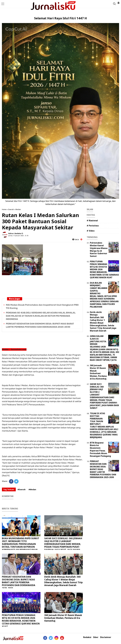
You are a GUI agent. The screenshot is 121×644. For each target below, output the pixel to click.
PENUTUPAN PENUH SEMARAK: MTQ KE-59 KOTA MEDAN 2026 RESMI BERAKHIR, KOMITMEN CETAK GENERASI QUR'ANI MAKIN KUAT (21, 621)
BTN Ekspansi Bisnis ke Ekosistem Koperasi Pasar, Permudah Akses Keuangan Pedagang (100, 449)
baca (76, 239)
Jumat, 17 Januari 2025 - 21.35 (18, 236)
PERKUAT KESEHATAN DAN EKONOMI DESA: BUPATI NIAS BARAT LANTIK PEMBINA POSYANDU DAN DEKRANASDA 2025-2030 (19, 582)
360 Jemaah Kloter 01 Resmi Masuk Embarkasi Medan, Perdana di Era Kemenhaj (63, 618)
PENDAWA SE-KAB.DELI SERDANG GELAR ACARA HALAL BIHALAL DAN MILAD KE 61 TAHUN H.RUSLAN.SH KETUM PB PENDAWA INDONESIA (41, 316)
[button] (118, 2)
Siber (96, 637)
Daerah (11, 209)
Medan (18, 209)
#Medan (32, 489)
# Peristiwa (93, 226)
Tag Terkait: (9, 489)
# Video (91, 231)
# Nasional (92, 221)
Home (4, 209)
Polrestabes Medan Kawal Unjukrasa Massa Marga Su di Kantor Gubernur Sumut (99, 249)
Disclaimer (106, 637)
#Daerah (22, 489)
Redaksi (87, 637)
